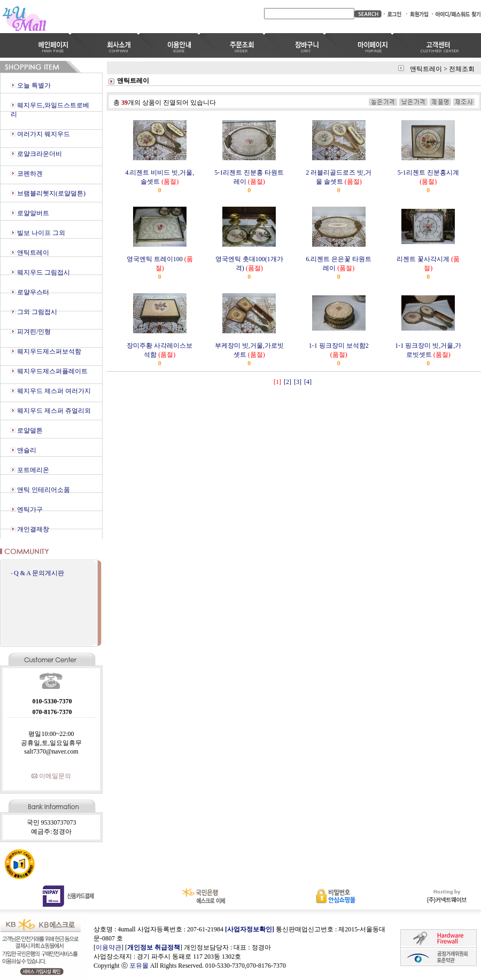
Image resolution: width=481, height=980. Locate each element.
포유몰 (139, 966)
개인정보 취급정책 (154, 947)
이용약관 (108, 947)
